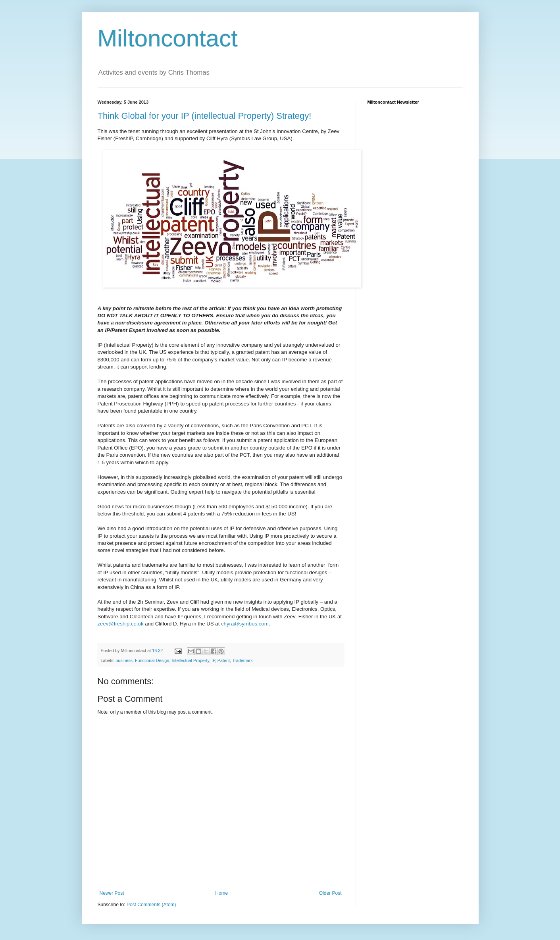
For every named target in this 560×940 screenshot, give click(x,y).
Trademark (242, 660)
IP (213, 660)
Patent (224, 660)
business (124, 660)
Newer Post (112, 893)
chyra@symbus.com (245, 624)
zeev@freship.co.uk (121, 624)
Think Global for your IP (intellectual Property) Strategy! (205, 116)
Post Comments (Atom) (151, 905)
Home (221, 893)
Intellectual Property (190, 660)
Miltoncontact (168, 38)
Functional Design (152, 660)
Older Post (330, 893)
